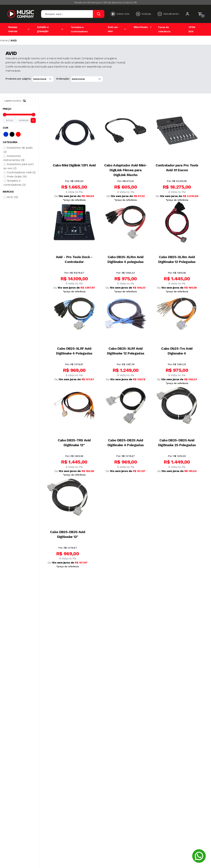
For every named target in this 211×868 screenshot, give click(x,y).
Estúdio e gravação (43, 29)
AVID (13, 40)
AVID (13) (12, 197)
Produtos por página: (18, 79)
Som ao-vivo (113, 29)
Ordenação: (63, 79)
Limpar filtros (15, 101)
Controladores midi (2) (21, 172)
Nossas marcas (13, 29)
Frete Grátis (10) (17, 176)
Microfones (141, 27)
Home (4, 40)
